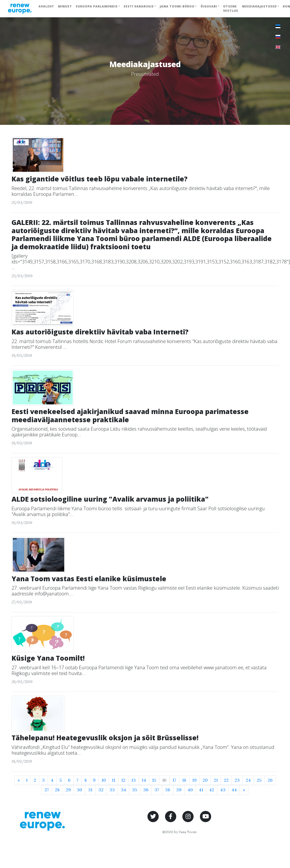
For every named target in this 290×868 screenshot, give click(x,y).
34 (123, 790)
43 (223, 790)
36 (146, 790)
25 (259, 780)
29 (68, 790)
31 (90, 790)
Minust (65, 6)
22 (226, 780)
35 (135, 790)
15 (154, 780)
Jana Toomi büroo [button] (177, 6)
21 (216, 780)
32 (101, 790)
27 (47, 790)
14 (144, 780)
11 (114, 780)
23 (237, 780)
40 (190, 790)
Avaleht (46, 6)
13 (134, 780)
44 (234, 790)
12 (123, 780)
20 (205, 780)
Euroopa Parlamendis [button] (97, 6)
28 (57, 790)
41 (201, 790)
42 (212, 790)
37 (157, 790)
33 (112, 790)
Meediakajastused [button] (259, 6)
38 (168, 790)
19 (194, 780)
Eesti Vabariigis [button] (139, 6)
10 (104, 780)
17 (174, 780)
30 (79, 790)
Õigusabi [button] (209, 6)
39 (179, 790)
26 (270, 780)
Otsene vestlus (231, 9)
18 (184, 780)
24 (248, 780)
